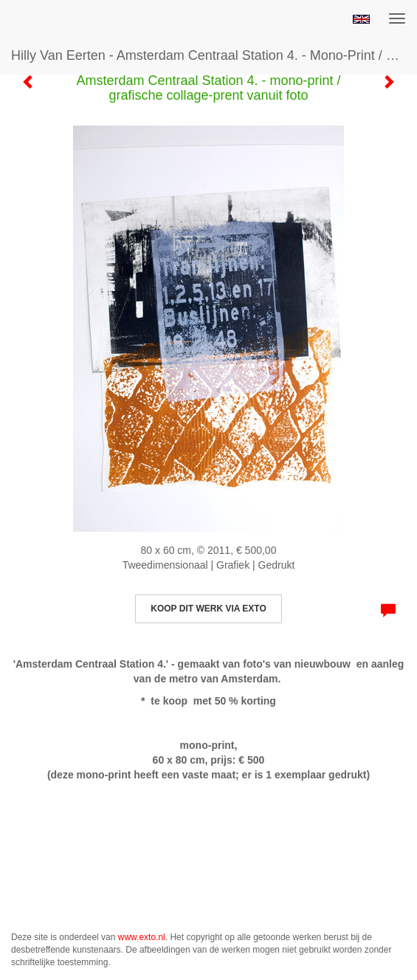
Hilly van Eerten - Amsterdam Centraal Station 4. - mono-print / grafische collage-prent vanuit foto (214, 55)
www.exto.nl (142, 937)
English (361, 19)
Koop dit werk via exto (208, 609)
